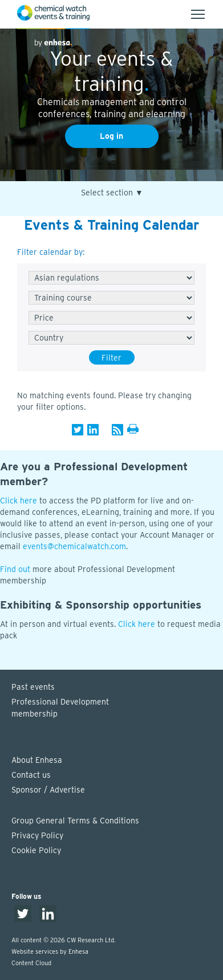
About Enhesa (37, 760)
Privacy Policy (37, 835)
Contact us (31, 775)
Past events (33, 687)
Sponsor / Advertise (48, 790)
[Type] (112, 298)
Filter (112, 358)
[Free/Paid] (112, 318)
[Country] (112, 338)
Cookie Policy (36, 850)
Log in (112, 136)
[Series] (112, 278)
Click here (19, 501)
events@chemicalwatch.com (74, 546)
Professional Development (117, 709)
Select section (112, 193)
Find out (15, 569)
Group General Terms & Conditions (75, 821)
